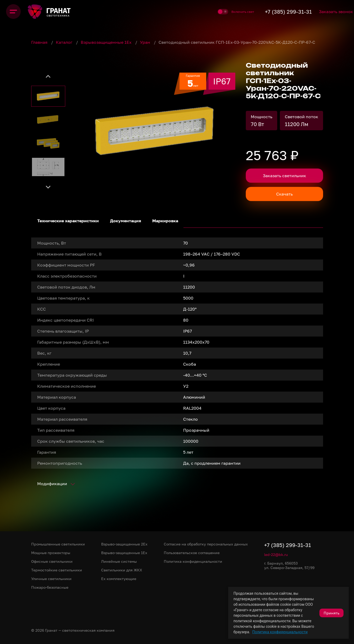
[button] (48, 96)
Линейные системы (119, 561)
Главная (40, 42)
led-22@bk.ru (276, 554)
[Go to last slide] (48, 77)
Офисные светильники (52, 561)
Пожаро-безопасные (50, 587)
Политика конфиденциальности (280, 632)
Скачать (284, 194)
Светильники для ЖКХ (122, 570)
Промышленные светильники (58, 544)
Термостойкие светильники (57, 570)
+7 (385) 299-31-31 (271, 12)
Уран (146, 42)
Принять (331, 613)
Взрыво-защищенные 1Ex (124, 553)
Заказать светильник (284, 176)
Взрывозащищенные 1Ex (107, 42)
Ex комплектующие (119, 579)
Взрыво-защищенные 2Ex (124, 544)
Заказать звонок (329, 12)
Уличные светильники (51, 579)
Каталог (65, 42)
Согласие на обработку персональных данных (206, 544)
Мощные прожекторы (51, 553)
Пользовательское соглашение (192, 553)
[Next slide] (48, 187)
